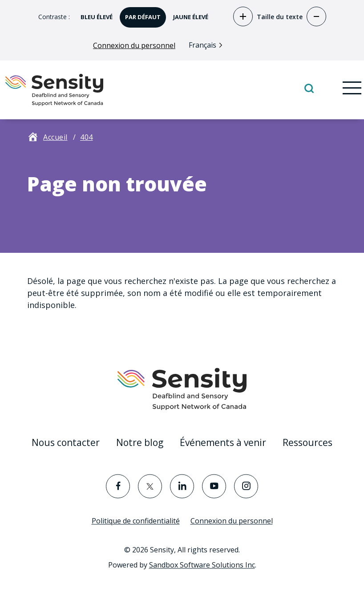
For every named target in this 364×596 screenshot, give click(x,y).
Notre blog (140, 442)
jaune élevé (188, 14)
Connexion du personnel (134, 45)
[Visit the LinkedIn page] (182, 486)
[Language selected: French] (208, 45)
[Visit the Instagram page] (246, 486)
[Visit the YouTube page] (214, 486)
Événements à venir (223, 442)
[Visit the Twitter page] (150, 486)
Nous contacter (66, 442)
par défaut (140, 14)
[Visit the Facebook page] (118, 486)
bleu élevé (94, 14)
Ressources (307, 442)
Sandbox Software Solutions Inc (202, 565)
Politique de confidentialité (136, 521)
